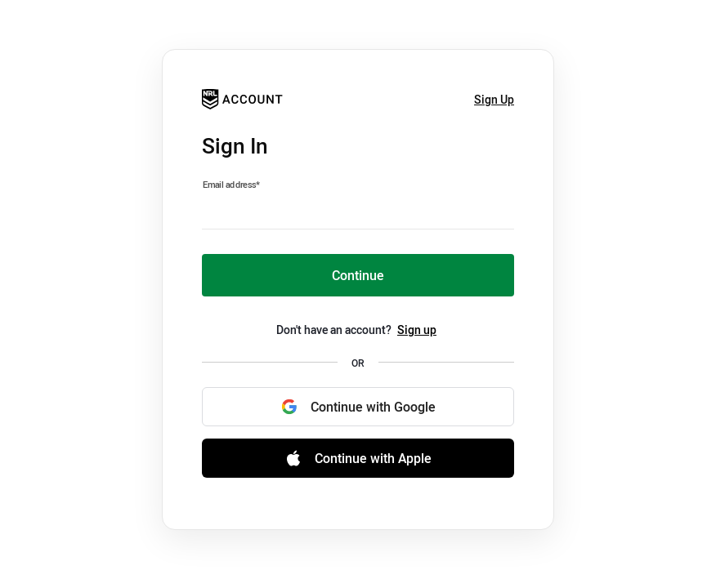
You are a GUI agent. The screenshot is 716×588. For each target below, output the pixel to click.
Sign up (417, 330)
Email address (231, 185)
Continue (358, 275)
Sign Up (494, 99)
